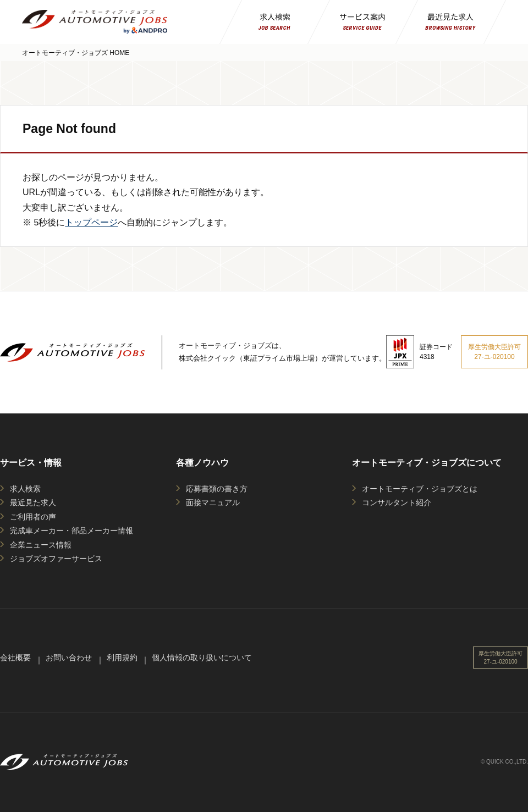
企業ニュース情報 (41, 545)
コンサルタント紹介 (397, 502)
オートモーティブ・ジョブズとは (420, 489)
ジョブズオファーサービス (56, 559)
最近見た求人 (33, 502)
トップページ (91, 222)
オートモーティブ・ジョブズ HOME (76, 53)
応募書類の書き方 (217, 489)
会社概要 (15, 658)
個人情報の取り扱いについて (202, 658)
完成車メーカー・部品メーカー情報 (71, 531)
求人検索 (25, 489)
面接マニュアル (213, 502)
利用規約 (122, 658)
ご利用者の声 (33, 517)
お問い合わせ (69, 658)
